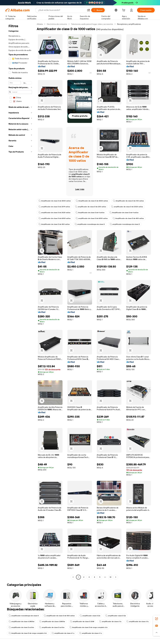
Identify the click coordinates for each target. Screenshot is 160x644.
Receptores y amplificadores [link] (129, 24)
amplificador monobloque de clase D (90, 224)
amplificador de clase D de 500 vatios (59, 616)
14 (110, 577)
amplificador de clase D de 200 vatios (91, 207)
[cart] (124, 11)
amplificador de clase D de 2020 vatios (127, 207)
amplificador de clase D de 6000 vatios (55, 218)
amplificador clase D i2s (90, 616)
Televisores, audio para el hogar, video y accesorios (92, 24)
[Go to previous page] (73, 577)
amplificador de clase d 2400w (21, 622)
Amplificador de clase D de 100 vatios (128, 201)
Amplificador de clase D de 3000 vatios (55, 201)
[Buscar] (98, 10)
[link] (157, 619)
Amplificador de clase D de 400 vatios (128, 218)
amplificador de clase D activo (21, 627)
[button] (89, 10)
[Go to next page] (116, 577)
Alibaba (40, 24)
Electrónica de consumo (57, 24)
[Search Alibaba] (61, 10)
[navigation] (20, 301)
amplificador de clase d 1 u (63, 633)
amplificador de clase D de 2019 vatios (54, 207)
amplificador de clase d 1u (110, 622)
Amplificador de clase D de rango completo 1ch (88, 627)
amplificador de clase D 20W (82, 622)
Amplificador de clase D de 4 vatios (90, 213)
